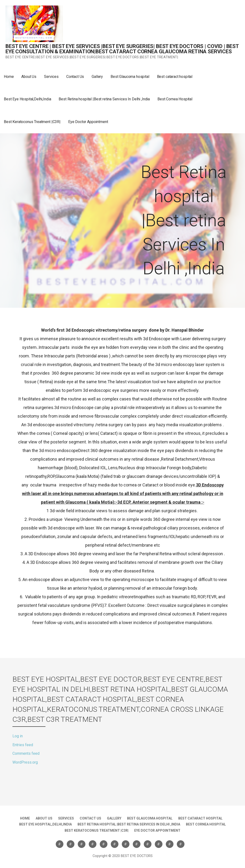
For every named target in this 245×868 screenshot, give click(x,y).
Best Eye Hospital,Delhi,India (27, 99)
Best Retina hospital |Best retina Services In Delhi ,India (104, 99)
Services (51, 77)
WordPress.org (25, 762)
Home (9, 77)
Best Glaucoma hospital (130, 77)
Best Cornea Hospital (175, 99)
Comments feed (26, 753)
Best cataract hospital (175, 77)
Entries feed (23, 745)
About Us (29, 77)
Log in (18, 736)
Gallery (97, 77)
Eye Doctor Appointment (88, 122)
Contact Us (75, 77)
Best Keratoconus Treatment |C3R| (32, 122)
